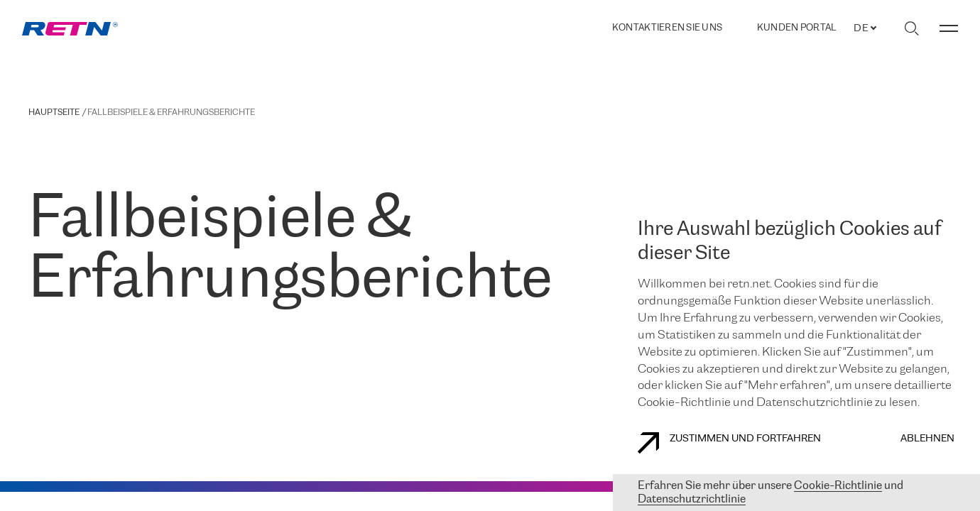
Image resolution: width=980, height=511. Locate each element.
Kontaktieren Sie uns (667, 28)
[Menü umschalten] (949, 28)
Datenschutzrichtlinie (692, 499)
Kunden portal (796, 28)
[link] (70, 29)
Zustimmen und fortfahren (729, 443)
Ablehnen (927, 439)
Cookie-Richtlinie (838, 486)
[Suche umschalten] (911, 28)
